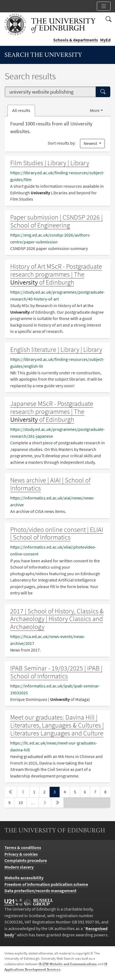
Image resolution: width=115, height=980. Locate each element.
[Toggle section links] (104, 6)
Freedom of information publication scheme (46, 884)
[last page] (57, 803)
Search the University (43, 55)
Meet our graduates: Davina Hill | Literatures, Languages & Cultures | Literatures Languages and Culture (57, 725)
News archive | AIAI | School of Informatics (50, 484)
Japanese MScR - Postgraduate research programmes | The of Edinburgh (52, 412)
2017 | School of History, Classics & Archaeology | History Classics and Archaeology (57, 619)
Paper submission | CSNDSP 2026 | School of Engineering (56, 221)
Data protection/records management (40, 891)
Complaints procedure (26, 860)
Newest (91, 143)
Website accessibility (24, 878)
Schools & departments (76, 40)
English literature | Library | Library (56, 349)
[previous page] (23, 792)
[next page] (45, 803)
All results (21, 110)
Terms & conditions (23, 848)
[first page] (11, 792)
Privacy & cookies (21, 854)
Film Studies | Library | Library (50, 163)
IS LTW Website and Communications (68, 964)
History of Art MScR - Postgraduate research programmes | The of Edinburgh (56, 274)
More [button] (95, 110)
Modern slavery (19, 867)
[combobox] (50, 92)
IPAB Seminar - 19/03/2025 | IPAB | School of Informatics (56, 672)
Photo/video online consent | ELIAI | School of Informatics (57, 533)
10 (22, 802)
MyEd (105, 40)
